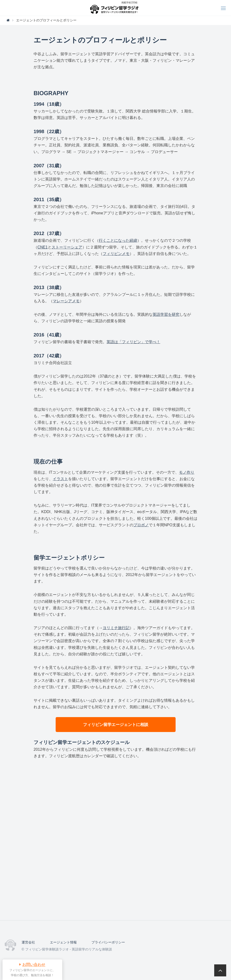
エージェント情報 (63, 942)
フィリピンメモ (116, 254)
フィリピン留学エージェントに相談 (116, 725)
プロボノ (141, 525)
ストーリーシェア (67, 247)
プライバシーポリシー (108, 942)
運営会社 (28, 942)
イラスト (60, 479)
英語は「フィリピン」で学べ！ (133, 342)
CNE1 (43, 247)
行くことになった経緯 (118, 240)
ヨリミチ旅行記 (116, 628)
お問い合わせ (34, 964)
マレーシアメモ (66, 301)
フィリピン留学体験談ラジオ (115, 8)
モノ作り (187, 472)
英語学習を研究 (166, 314)
